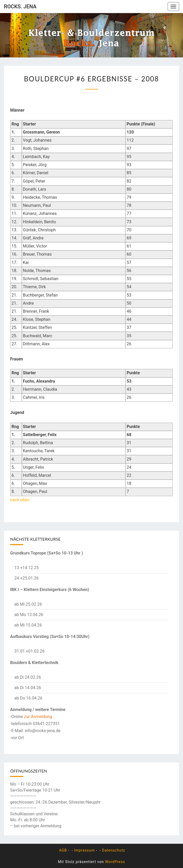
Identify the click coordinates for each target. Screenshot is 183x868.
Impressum (84, 850)
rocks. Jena (20, 7)
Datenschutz (114, 850)
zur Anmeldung (38, 717)
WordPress (115, 862)
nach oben (20, 500)
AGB (62, 850)
